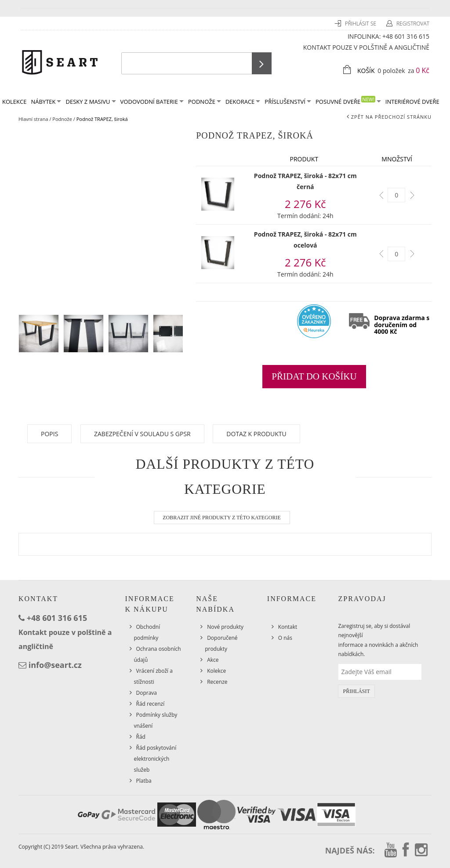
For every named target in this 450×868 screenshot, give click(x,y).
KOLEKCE (14, 102)
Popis (49, 434)
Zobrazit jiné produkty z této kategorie (222, 518)
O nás (285, 638)
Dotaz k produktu (256, 434)
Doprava (147, 693)
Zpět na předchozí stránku (391, 117)
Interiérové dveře (412, 102)
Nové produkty (225, 627)
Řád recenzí (151, 704)
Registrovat (413, 24)
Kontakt (288, 627)
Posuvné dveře (348, 101)
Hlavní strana (33, 119)
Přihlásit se (361, 24)
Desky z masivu (91, 102)
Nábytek (46, 102)
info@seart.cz (55, 665)
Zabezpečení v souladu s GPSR (142, 434)
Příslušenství (288, 102)
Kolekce (216, 671)
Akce (213, 660)
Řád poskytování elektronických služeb (155, 759)
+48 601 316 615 (406, 36)
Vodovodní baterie (152, 102)
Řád (141, 737)
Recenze (217, 682)
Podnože (205, 102)
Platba (144, 781)
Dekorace (243, 102)
